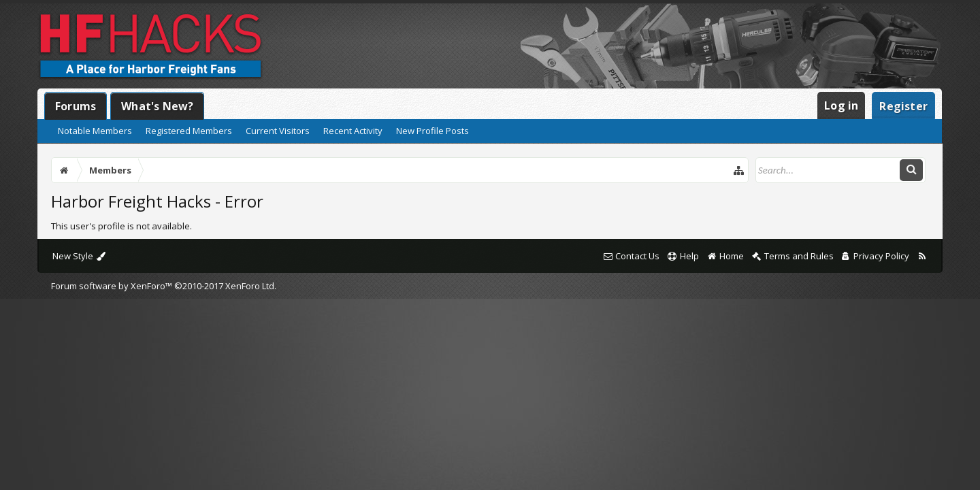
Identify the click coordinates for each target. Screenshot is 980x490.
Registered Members (189, 131)
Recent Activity (353, 131)
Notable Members (95, 131)
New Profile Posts (432, 131)
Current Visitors (278, 131)
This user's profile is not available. (121, 226)
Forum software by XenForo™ (164, 286)
